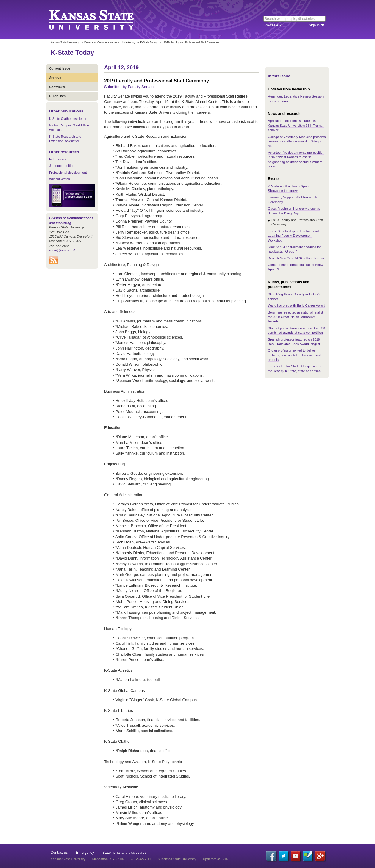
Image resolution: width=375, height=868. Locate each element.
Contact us (59, 853)
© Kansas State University (177, 859)
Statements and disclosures (124, 853)
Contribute (57, 87)
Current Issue (60, 68)
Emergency (85, 853)
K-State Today (149, 42)
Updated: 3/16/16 (215, 859)
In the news (57, 159)
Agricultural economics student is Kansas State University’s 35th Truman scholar (296, 125)
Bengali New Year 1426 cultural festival (296, 258)
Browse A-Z (273, 25)
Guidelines (57, 96)
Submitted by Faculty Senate (129, 87)
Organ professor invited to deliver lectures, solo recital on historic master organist (296, 355)
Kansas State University (99, 19)
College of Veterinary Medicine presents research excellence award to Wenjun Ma (297, 141)
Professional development (68, 173)
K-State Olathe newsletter (68, 119)
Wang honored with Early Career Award (297, 305)
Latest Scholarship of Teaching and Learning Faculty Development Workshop (293, 236)
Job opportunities (62, 166)
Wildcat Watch (60, 179)
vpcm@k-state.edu (63, 250)
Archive (55, 78)
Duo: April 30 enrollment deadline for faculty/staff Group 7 (294, 249)
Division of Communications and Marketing (110, 42)
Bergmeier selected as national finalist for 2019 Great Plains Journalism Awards (295, 317)
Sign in (314, 25)
